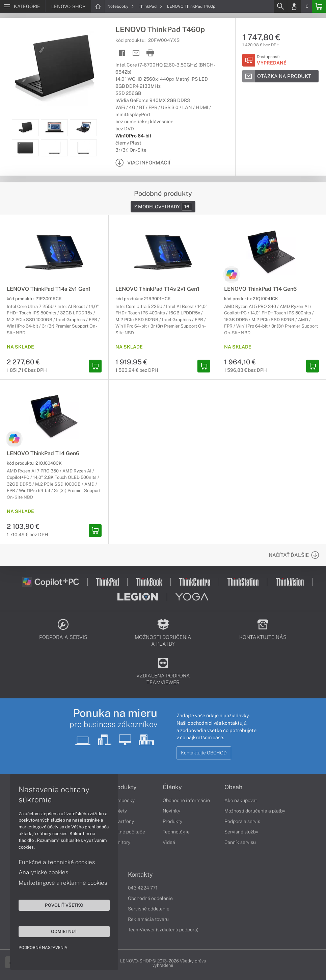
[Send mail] (136, 53)
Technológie (176, 832)
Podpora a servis (242, 821)
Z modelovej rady (163, 207)
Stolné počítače (128, 832)
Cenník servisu (240, 842)
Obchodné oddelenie (150, 898)
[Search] (280, 6)
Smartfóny (123, 821)
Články (172, 787)
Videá (169, 842)
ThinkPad (151, 6)
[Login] (294, 6)
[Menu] (22, 6)
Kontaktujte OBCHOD (204, 753)
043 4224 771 (143, 888)
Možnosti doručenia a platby (255, 811)
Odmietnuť (64, 931)
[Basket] (319, 6)
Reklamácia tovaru (148, 919)
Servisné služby (241, 832)
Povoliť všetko (64, 905)
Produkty (124, 787)
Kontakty (140, 875)
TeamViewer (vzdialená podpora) (163, 930)
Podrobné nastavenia (43, 948)
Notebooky (121, 6)
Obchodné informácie (186, 800)
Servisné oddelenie (149, 909)
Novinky (171, 811)
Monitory (121, 842)
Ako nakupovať (241, 800)
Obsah (233, 787)
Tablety (119, 811)
